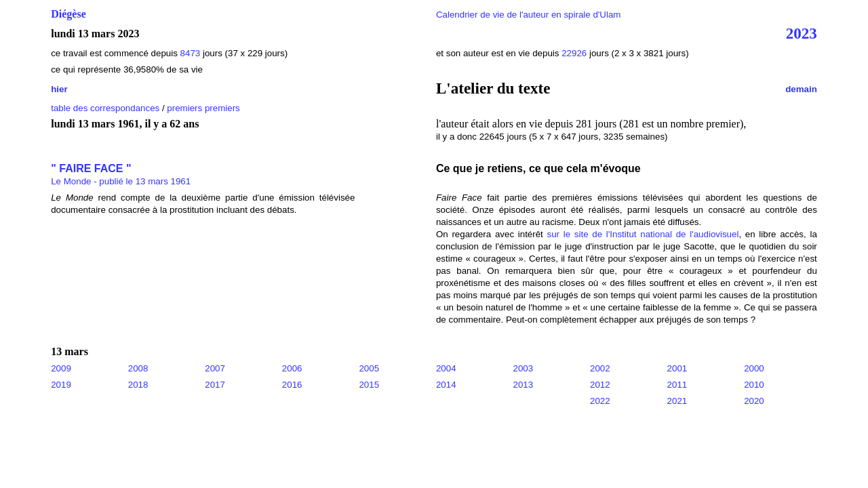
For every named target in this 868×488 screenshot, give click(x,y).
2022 (600, 401)
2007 (215, 368)
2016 (292, 385)
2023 (802, 33)
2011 (677, 385)
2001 (677, 368)
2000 (754, 368)
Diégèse (68, 14)
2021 (677, 401)
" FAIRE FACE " (91, 168)
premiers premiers (203, 108)
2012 (600, 385)
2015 (369, 385)
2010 (754, 385)
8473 (191, 53)
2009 (61, 368)
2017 (215, 385)
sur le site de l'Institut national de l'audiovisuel (643, 234)
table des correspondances (105, 108)
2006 (292, 368)
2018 (138, 385)
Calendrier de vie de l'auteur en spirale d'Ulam (529, 15)
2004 (446, 368)
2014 (446, 385)
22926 (574, 53)
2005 (369, 368)
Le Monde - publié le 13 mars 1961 (121, 181)
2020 (754, 401)
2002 (600, 368)
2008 (138, 368)
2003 (523, 368)
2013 (523, 385)
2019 (61, 385)
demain (801, 89)
